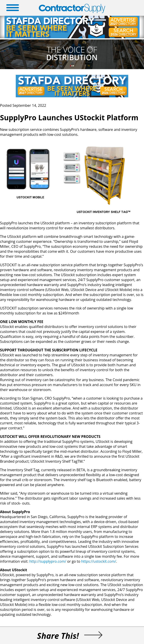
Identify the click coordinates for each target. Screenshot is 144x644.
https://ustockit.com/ (99, 561)
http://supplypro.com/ (48, 561)
